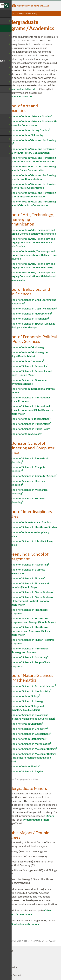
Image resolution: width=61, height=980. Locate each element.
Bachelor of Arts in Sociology (25, 434)
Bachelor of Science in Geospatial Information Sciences (28, 382)
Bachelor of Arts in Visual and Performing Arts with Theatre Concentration (32, 195)
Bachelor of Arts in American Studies (29, 522)
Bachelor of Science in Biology (26, 701)
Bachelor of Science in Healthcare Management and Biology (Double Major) (32, 620)
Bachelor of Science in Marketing (27, 657)
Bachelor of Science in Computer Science (32, 476)
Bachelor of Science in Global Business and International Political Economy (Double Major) (31, 601)
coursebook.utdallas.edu (22, 89)
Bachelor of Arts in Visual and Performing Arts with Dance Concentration (32, 168)
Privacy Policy (10, 967)
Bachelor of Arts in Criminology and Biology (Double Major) (29, 354)
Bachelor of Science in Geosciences (29, 734)
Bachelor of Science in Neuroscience (30, 313)
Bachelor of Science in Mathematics (29, 744)
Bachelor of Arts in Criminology (26, 347)
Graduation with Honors (25, 924)
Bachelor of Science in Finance (26, 578)
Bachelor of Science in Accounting (28, 564)
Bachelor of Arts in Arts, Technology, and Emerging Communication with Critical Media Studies (32, 242)
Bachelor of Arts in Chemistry (25, 724)
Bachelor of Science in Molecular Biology (32, 749)
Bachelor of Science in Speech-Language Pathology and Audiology (32, 325)
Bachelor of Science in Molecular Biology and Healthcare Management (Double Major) (32, 757)
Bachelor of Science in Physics (26, 771)
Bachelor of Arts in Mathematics (27, 739)
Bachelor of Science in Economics (28, 366)
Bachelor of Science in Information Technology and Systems (28, 650)
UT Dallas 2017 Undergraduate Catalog (20, 13)
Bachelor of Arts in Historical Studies (29, 116)
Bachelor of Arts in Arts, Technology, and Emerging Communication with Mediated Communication (32, 276)
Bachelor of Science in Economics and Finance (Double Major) (30, 373)
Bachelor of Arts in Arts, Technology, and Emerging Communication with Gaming (32, 265)
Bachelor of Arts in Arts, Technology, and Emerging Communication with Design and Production (33, 255)
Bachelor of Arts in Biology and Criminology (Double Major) (26, 708)
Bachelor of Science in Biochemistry (29, 691)
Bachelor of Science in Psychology (28, 318)
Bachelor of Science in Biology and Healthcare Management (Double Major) (31, 717)
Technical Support (12, 975)
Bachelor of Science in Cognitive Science (32, 308)
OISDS (7, 959)
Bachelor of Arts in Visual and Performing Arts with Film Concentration (32, 177)
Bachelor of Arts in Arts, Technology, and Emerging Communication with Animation (32, 232)
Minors (50, 816)
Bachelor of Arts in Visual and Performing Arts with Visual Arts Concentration (32, 203)
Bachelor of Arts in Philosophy (26, 135)
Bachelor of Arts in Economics (25, 361)
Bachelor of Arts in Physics (24, 766)
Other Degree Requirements (29, 912)
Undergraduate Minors (36, 820)
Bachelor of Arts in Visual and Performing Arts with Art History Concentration (32, 151)
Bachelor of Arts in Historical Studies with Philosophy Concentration (32, 123)
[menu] (3, 6)
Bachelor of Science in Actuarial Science (31, 686)
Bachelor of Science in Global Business (31, 592)
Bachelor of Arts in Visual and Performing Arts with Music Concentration (32, 186)
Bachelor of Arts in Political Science (29, 419)
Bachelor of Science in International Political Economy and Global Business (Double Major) (30, 410)
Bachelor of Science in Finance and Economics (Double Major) (28, 585)
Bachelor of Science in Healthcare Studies (33, 527)
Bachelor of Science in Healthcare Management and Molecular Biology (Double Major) (29, 631)
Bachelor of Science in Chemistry (27, 729)
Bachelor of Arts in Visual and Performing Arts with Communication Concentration (32, 159)
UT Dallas (8, 951)
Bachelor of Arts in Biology (24, 696)
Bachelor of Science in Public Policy (29, 429)
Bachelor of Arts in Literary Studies (28, 130)
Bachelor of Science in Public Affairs (29, 424)
